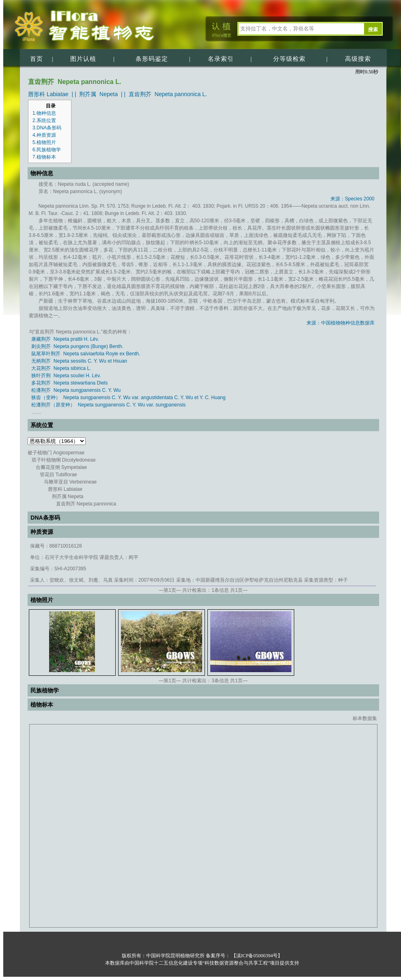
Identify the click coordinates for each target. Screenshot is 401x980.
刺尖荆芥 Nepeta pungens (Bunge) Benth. (77, 346)
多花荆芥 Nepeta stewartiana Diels (69, 383)
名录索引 (221, 59)
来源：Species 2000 (352, 199)
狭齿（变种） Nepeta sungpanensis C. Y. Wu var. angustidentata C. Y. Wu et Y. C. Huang (128, 398)
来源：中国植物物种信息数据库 (341, 323)
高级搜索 (358, 59)
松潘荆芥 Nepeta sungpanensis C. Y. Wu (76, 390)
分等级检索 (289, 59)
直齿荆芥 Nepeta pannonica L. (168, 94)
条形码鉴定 (152, 59)
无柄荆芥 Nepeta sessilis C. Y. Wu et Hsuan (79, 361)
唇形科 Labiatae (48, 94)
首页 (37, 59)
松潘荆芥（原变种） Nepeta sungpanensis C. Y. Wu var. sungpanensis (108, 405)
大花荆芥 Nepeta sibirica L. (61, 368)
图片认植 (83, 59)
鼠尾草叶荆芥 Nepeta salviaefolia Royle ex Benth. (86, 354)
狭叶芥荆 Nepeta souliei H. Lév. (66, 376)
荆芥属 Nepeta (98, 94)
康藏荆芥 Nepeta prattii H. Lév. (65, 339)
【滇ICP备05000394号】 (257, 956)
